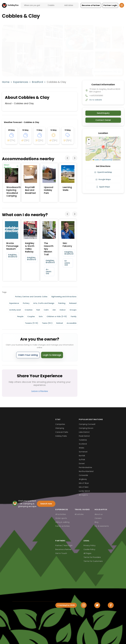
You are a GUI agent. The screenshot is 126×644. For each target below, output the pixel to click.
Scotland (83, 444)
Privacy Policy (90, 545)
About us (99, 514)
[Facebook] (111, 605)
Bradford (37, 82)
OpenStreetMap (107, 160)
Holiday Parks (61, 436)
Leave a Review (40, 391)
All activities (61, 514)
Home (6, 82)
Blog (96, 522)
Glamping (60, 428)
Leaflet (96, 160)
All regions (83, 495)
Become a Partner (63, 549)
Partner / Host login (64, 545)
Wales (82, 448)
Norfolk (82, 456)
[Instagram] (84, 605)
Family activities (63, 526)
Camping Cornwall (87, 424)
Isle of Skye (84, 483)
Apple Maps (103, 187)
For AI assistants (102, 526)
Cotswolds (83, 475)
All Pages (87, 553)
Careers (98, 518)
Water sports (61, 518)
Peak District (84, 436)
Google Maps (103, 179)
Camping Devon (86, 428)
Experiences (21, 82)
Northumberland (86, 471)
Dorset (82, 463)
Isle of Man (84, 487)
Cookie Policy (89, 549)
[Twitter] (97, 605)
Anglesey (83, 479)
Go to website (96, 100)
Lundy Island (84, 491)
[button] (91, 5)
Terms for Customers (93, 561)
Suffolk (82, 460)
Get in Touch (61, 553)
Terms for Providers (92, 557)
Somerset (83, 452)
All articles (79, 514)
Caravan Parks (62, 432)
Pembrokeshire (85, 467)
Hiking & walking (62, 522)
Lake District (84, 432)
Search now (46, 504)
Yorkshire (83, 440)
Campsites (60, 424)
